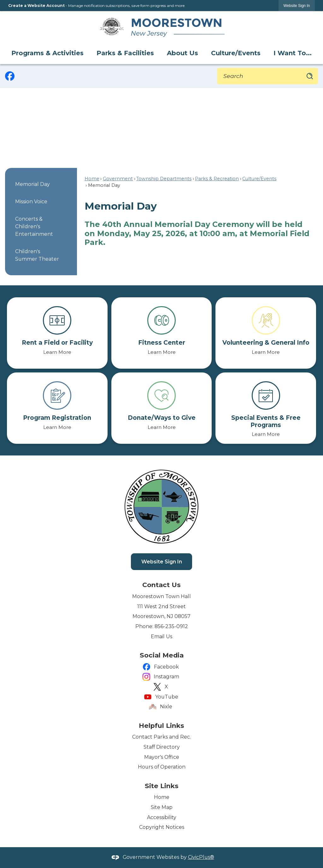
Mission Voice (31, 202)
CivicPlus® (201, 857)
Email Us (161, 636)
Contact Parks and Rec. (161, 737)
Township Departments (164, 179)
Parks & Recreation (217, 179)
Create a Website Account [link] (36, 6)
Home (92, 179)
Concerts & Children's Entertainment (34, 226)
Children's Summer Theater (37, 255)
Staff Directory (162, 747)
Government (118, 179)
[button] (310, 76)
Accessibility (162, 817)
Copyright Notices (162, 827)
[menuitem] (48, 53)
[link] (297, 6)
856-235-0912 (171, 626)
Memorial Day (32, 184)
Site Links (162, 786)
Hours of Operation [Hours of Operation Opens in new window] (162, 767)
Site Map (162, 807)
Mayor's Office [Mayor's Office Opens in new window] (162, 757)
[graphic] (10, 76)
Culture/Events (259, 179)
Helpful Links (161, 725)
